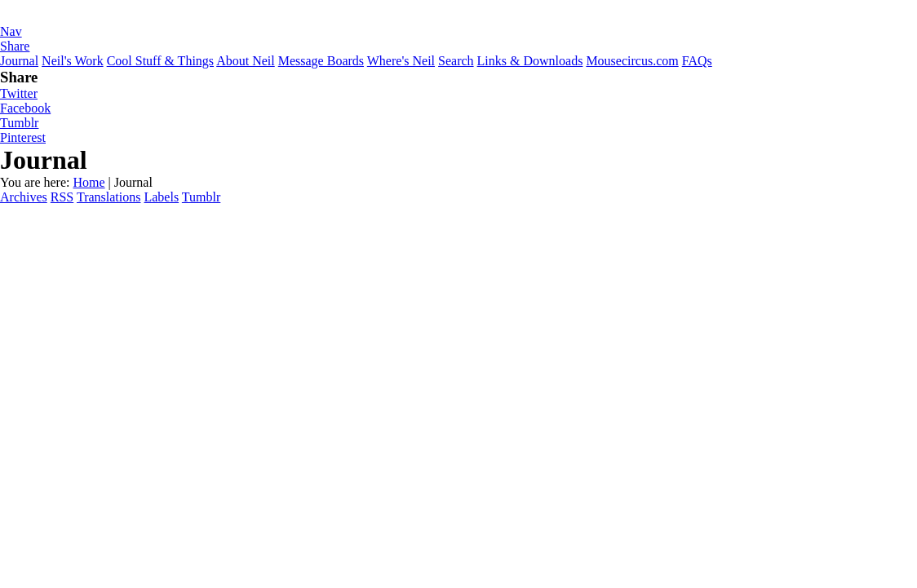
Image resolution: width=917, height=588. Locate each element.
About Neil (246, 61)
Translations (109, 197)
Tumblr (19, 123)
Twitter (19, 93)
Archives (24, 197)
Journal (19, 61)
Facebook (25, 108)
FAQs (697, 61)
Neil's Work (73, 61)
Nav (11, 31)
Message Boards (321, 61)
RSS (62, 197)
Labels (161, 197)
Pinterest (23, 137)
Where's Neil (401, 61)
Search (456, 61)
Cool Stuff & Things (160, 61)
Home (89, 182)
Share (15, 46)
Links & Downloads (530, 61)
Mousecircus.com (632, 61)
